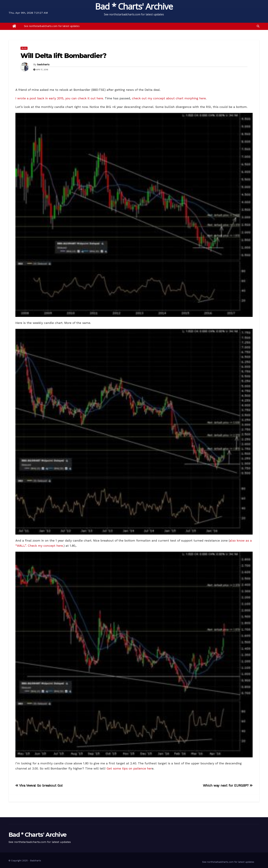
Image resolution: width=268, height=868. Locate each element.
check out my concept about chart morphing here (169, 98)
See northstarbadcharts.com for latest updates (52, 26)
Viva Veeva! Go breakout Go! (39, 785)
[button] (258, 26)
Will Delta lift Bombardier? (63, 56)
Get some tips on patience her (129, 768)
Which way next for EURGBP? (228, 785)
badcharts (43, 64)
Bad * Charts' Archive (134, 6)
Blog (24, 48)
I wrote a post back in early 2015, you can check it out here (59, 98)
